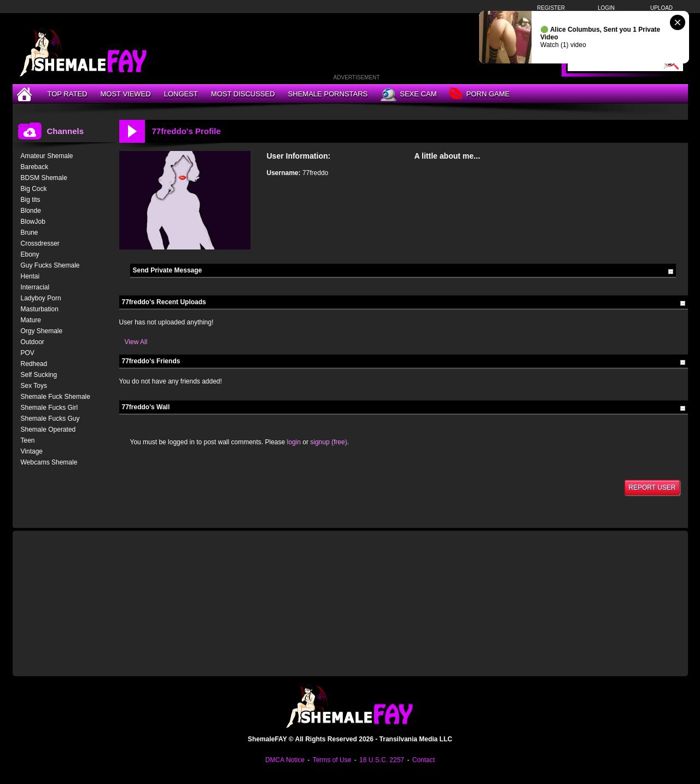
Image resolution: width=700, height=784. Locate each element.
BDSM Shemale (44, 178)
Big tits (31, 200)
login (294, 442)
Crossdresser (40, 243)
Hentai (30, 276)
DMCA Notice (285, 760)
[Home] (26, 94)
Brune (30, 233)
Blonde (31, 211)
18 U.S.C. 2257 (382, 760)
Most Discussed (243, 94)
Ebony (30, 254)
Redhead (34, 364)
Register (551, 8)
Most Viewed (125, 94)
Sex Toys (34, 386)
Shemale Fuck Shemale (56, 397)
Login (606, 8)
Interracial (35, 287)
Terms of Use (332, 760)
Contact (424, 760)
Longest (181, 94)
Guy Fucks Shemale (50, 265)
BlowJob (33, 222)
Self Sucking (39, 375)
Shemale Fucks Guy (50, 419)
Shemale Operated (48, 429)
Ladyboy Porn (41, 298)
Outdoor (33, 342)
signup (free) (328, 442)
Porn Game (479, 94)
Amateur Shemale (47, 156)
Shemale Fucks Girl (49, 408)
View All (136, 342)
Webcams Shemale (49, 462)
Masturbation (40, 309)
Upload (661, 8)
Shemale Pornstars (328, 94)
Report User (652, 487)
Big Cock (34, 189)
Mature (31, 320)
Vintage (32, 451)
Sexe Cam (409, 95)
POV (28, 353)
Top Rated (68, 94)
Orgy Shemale (42, 331)
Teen (28, 440)
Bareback (35, 167)
